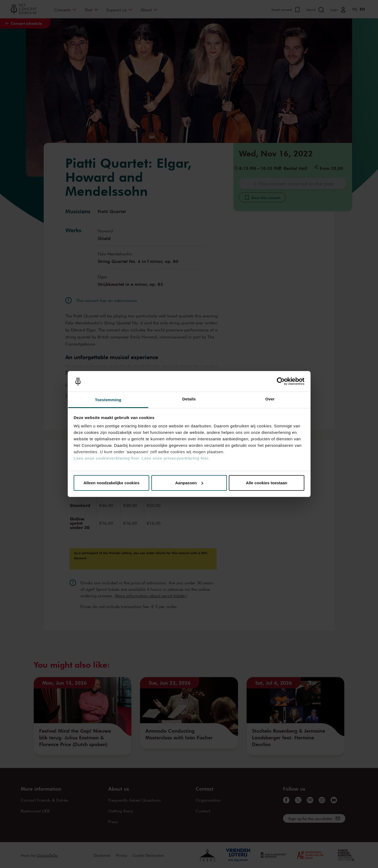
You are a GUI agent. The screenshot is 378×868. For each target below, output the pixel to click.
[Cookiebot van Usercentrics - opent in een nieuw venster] (281, 381)
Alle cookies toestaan (266, 483)
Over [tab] (270, 399)
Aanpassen (189, 483)
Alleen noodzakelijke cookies (111, 483)
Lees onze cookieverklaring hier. (107, 458)
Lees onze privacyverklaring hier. (176, 458)
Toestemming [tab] (108, 400)
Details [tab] (189, 399)
